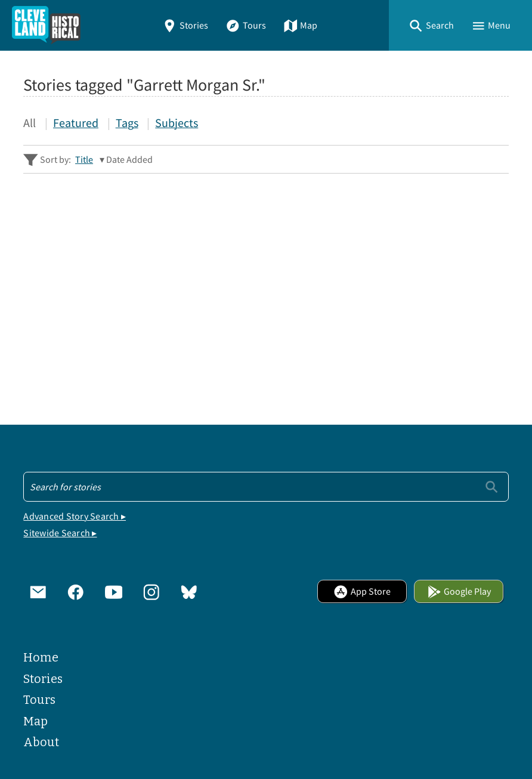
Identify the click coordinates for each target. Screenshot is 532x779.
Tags (127, 123)
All (30, 123)
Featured (76, 123)
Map (301, 25)
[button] (431, 25)
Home (41, 658)
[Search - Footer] (266, 487)
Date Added (129, 159)
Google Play (459, 591)
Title (84, 159)
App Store (362, 591)
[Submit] (492, 486)
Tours (246, 25)
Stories (185, 25)
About (41, 742)
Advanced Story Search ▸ (75, 516)
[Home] (46, 25)
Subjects (177, 123)
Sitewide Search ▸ (60, 533)
